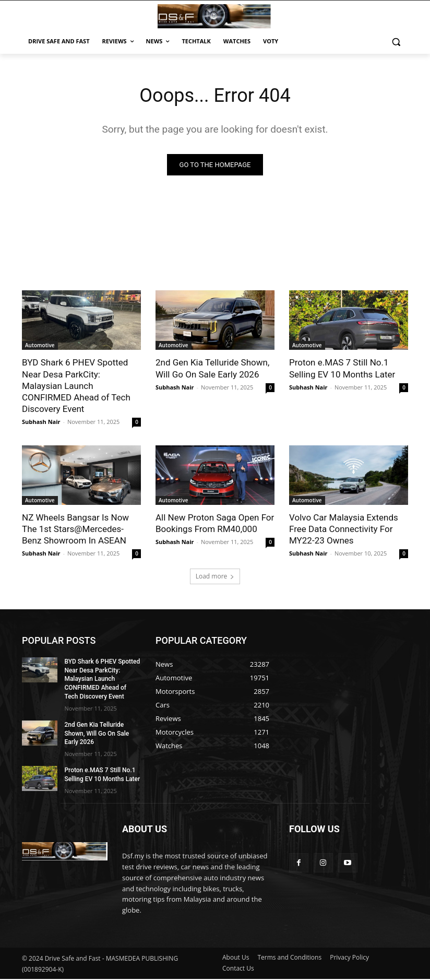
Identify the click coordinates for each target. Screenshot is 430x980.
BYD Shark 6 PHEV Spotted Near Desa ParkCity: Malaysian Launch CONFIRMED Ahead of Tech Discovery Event (76, 387)
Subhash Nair (41, 423)
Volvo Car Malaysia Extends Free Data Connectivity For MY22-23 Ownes (344, 530)
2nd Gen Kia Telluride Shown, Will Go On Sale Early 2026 (97, 735)
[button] (396, 42)
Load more (215, 577)
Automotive (40, 347)
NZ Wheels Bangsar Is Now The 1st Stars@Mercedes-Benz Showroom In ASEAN (75, 530)
